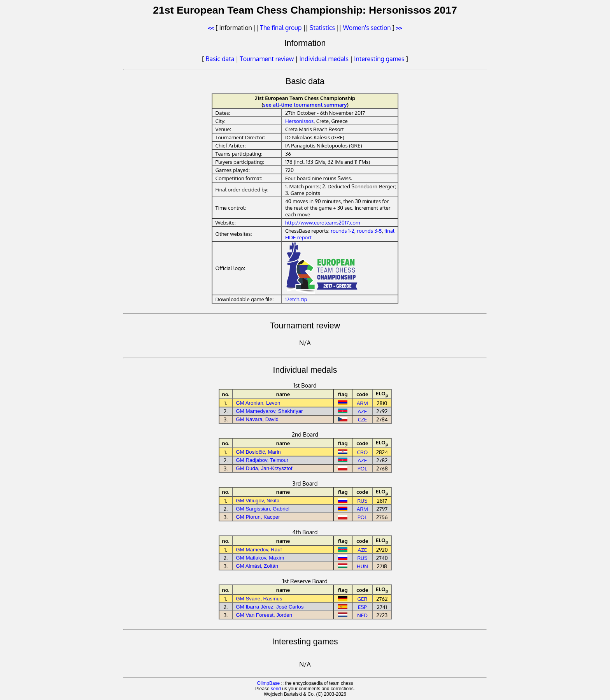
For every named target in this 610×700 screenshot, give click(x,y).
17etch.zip (296, 299)
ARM (362, 403)
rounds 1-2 (343, 231)
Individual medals (324, 59)
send (276, 689)
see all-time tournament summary (305, 104)
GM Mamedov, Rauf (259, 550)
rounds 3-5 (369, 231)
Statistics (322, 28)
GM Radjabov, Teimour (262, 460)
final (389, 231)
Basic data (220, 59)
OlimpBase (269, 683)
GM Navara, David (257, 419)
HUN (362, 566)
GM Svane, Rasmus (259, 599)
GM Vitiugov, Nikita (258, 501)
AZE (363, 411)
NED (362, 615)
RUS (362, 501)
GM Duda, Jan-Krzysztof (264, 468)
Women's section (367, 28)
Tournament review (267, 59)
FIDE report (298, 237)
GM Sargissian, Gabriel (263, 509)
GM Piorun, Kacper (258, 517)
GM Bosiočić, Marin (258, 452)
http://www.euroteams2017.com (323, 222)
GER (363, 599)
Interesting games (379, 59)
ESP (362, 607)
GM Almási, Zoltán (257, 566)
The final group (281, 28)
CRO (363, 452)
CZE (363, 419)
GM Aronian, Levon (258, 403)
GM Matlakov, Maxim (260, 558)
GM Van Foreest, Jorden (264, 615)
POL (362, 468)
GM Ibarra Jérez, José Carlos (270, 607)
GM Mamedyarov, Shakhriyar (269, 411)
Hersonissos (299, 121)
